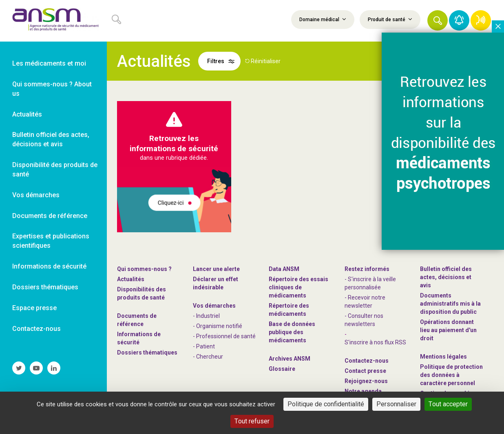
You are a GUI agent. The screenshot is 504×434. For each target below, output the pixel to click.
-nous (366, 381)
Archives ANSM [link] (290, 359)
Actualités (131, 279)
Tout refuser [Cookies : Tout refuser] (252, 421)
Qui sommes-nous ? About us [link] (52, 89)
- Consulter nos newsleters (364, 320)
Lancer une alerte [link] (216, 269)
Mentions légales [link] (443, 357)
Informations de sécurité (139, 338)
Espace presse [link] (34, 308)
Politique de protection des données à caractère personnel (451, 375)
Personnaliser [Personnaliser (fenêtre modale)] (396, 404)
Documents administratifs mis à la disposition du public (450, 304)
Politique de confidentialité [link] (326, 404)
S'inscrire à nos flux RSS (375, 342)
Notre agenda (363, 391)
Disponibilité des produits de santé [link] (55, 170)
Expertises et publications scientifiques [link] (51, 241)
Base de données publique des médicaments (292, 332)
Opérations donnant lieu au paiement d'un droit (448, 330)
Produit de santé (390, 19)
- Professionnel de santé (224, 336)
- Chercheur (208, 357)
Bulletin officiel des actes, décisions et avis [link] (51, 139)
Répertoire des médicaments (289, 310)
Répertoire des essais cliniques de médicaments (298, 287)
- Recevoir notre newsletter (365, 302)
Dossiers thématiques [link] (45, 287)
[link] (53, 21)
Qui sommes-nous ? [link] (144, 269)
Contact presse (365, 371)
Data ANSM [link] (284, 269)
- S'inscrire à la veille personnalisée (370, 283)
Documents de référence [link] (50, 216)
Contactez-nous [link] (36, 329)
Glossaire (282, 369)
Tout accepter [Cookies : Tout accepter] (448, 404)
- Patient (204, 346)
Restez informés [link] (367, 269)
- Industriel (206, 316)
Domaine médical (323, 19)
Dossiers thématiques (147, 352)
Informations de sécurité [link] (49, 266)
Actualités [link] (27, 114)
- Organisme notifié (218, 326)
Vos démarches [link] (36, 195)
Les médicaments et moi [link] (49, 63)
